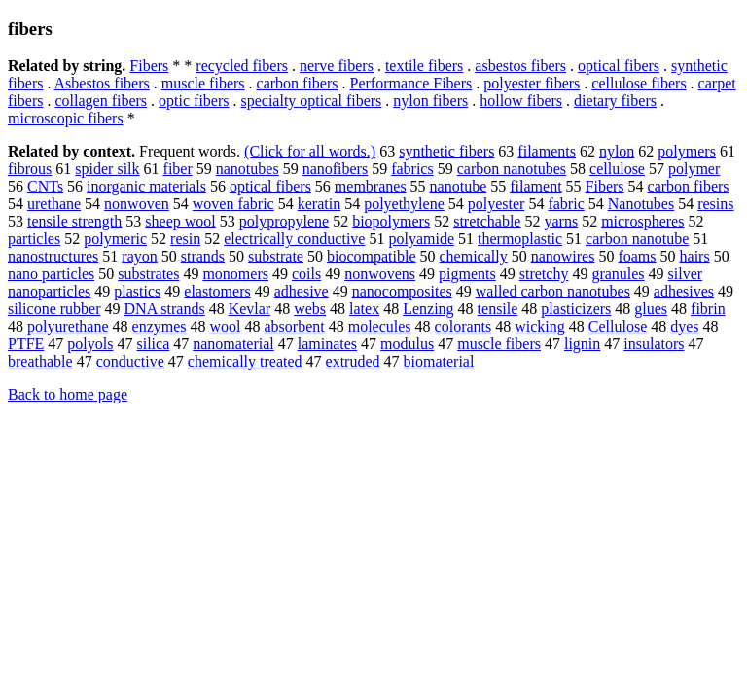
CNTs (45, 186)
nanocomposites (402, 291)
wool (226, 326)
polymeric (115, 239)
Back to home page (68, 394)
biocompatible (372, 256)
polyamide (421, 239)
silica (153, 344)
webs (310, 309)
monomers (235, 274)
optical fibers (619, 66)
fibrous (30, 169)
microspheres (642, 221)
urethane (54, 204)
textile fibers (424, 66)
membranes (371, 186)
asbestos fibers (520, 66)
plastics (137, 291)
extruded (353, 361)
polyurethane (68, 326)
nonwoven (137, 204)
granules (618, 274)
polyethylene (404, 204)
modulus (407, 344)
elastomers (217, 291)
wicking (540, 326)
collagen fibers (101, 101)
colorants (463, 326)
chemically (473, 256)
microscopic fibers (66, 118)
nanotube (459, 186)
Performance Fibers (411, 83)
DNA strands (165, 309)
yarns (561, 221)
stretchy (544, 274)
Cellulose (618, 326)
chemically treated (245, 361)
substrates (148, 274)
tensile (498, 309)
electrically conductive (294, 239)
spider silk (107, 169)
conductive (130, 361)
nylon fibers (430, 101)
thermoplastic (520, 239)
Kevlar (250, 309)
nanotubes (248, 169)
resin (185, 239)
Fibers (149, 66)
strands (203, 256)
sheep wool (180, 221)
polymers (687, 151)
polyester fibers (532, 83)
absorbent (295, 326)
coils (306, 274)
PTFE (26, 344)
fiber (178, 169)
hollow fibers (521, 101)
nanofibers (336, 169)
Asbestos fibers (102, 83)
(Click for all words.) (310, 151)
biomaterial (439, 361)
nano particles (51, 274)
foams (637, 256)
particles (34, 239)
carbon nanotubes (512, 169)
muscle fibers (203, 83)
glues (651, 309)
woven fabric (233, 204)
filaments (547, 151)
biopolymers (391, 221)
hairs (695, 256)
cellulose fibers (639, 83)
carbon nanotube (637, 239)
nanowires (563, 256)
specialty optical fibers (311, 101)
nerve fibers (337, 66)
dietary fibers (615, 101)
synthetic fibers (446, 151)
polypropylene (284, 221)
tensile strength (74, 221)
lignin (582, 344)
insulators (654, 344)
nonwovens (380, 274)
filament (535, 186)
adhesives (684, 291)
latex (364, 309)
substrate (276, 256)
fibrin (708, 309)
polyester (497, 204)
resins (715, 204)
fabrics (412, 169)
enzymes (160, 326)
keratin (319, 204)
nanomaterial (233, 344)
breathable (40, 361)
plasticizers (576, 309)
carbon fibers (298, 83)
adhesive (302, 291)
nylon (617, 151)
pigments (467, 274)
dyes (684, 326)
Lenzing (428, 309)
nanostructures (53, 256)
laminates (327, 344)
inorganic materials (146, 186)
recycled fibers (242, 66)
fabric (566, 204)
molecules (380, 326)
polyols (90, 344)
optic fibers (194, 101)
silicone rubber (54, 309)
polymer (694, 169)
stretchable (487, 221)
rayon (139, 256)
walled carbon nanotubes (553, 291)
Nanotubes (641, 204)
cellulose (617, 169)
